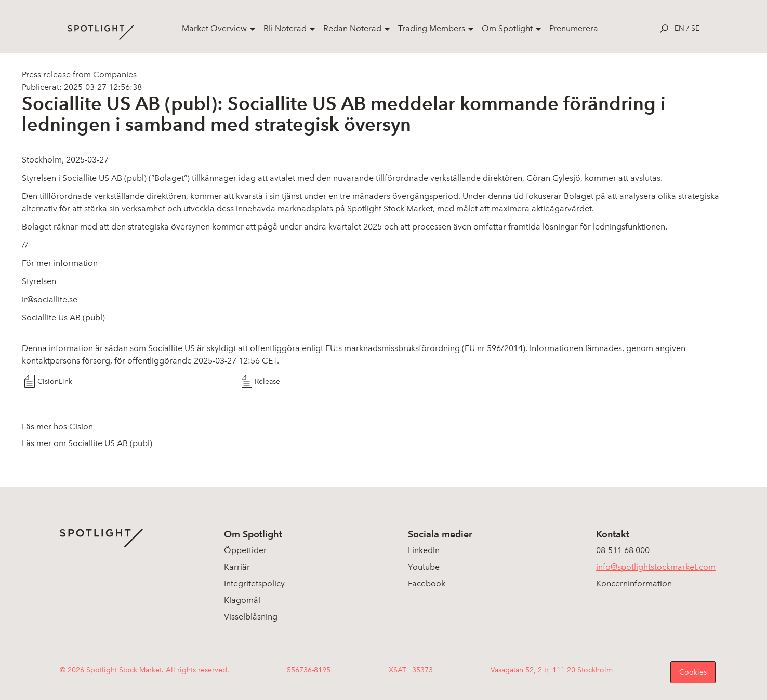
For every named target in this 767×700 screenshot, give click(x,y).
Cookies (693, 672)
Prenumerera (574, 28)
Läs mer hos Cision (57, 427)
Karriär (237, 567)
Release (267, 381)
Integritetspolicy (254, 583)
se (695, 28)
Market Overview (214, 28)
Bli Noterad (285, 28)
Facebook (427, 583)
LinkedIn (424, 550)
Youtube (424, 567)
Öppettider (245, 550)
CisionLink (55, 381)
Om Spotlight (507, 28)
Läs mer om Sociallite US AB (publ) (87, 443)
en (679, 28)
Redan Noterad (352, 28)
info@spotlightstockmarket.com (656, 567)
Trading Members (432, 28)
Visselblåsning (251, 617)
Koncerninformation (634, 583)
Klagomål (242, 600)
